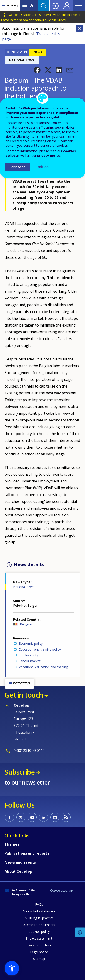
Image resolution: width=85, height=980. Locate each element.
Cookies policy (39, 932)
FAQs (39, 904)
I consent (17, 167)
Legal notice (39, 952)
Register (67, 6)
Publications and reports (27, 853)
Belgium (26, 624)
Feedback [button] (80, 932)
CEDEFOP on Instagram (55, 817)
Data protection (39, 945)
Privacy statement (39, 938)
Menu (79, 6)
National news (24, 587)
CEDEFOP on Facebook (10, 817)
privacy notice (49, 156)
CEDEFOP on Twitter (21, 817)
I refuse (42, 167)
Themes (12, 844)
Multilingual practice (39, 918)
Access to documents (39, 925)
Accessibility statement (39, 911)
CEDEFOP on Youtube (32, 817)
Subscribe (20, 772)
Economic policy (31, 643)
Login (55, 6)
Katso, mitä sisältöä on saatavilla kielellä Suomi (34, 20)
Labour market (30, 661)
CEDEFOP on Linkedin (44, 817)
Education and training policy (40, 649)
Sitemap (39, 959)
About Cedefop (18, 871)
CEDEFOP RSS (66, 817)
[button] (37, 70)
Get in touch (24, 695)
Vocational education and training (43, 667)
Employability (28, 655)
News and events (20, 862)
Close (79, 28)
